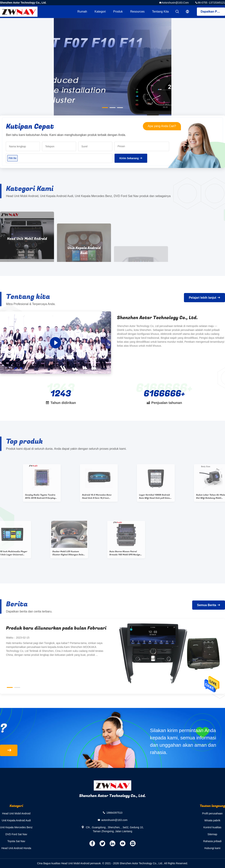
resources (137, 12)
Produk (118, 12)
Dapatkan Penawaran (213, 12)
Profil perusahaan (212, 813)
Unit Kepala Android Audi (16, 820)
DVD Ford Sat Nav (16, 834)
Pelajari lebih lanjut (202, 298)
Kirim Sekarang (129, 158)
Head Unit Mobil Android (16, 813)
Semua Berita (207, 605)
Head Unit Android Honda (16, 848)
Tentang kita (160, 12)
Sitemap (212, 834)
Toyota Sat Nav (16, 841)
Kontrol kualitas (212, 827)
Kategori (100, 12)
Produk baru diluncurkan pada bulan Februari (56, 628)
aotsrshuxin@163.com (175, 3)
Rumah (82, 12)
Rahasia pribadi (212, 841)
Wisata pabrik (212, 820)
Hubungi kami (212, 848)
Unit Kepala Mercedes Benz (16, 827)
